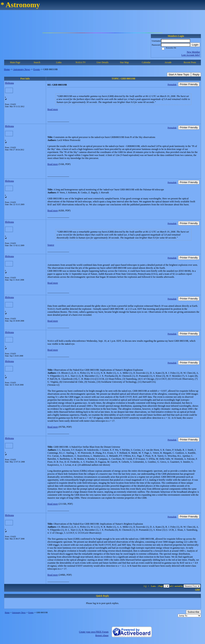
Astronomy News (21, 69)
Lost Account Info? (191, 55)
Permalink (172, 84)
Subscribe (193, 612)
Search (37, 62)
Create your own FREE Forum (94, 632)
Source (51, 245)
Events (37, 69)
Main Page (15, 62)
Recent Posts (190, 62)
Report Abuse (102, 635)
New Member (193, 52)
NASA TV (81, 62)
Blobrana (9, 83)
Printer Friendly (189, 84)
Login (195, 45)
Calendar (146, 62)
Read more (53, 109)
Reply (196, 74)
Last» (154, 586)
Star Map (124, 62)
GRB (197, 589)
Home (7, 69)
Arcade (168, 62)
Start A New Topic (179, 74)
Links (59, 62)
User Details (102, 62)
